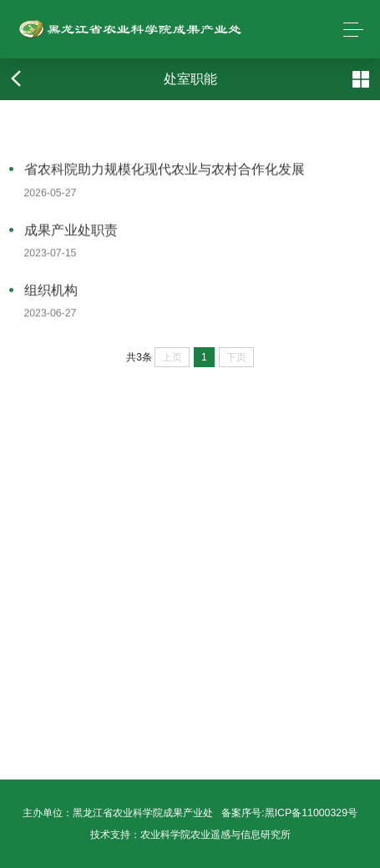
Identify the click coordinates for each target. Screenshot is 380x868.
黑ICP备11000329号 (311, 813)
